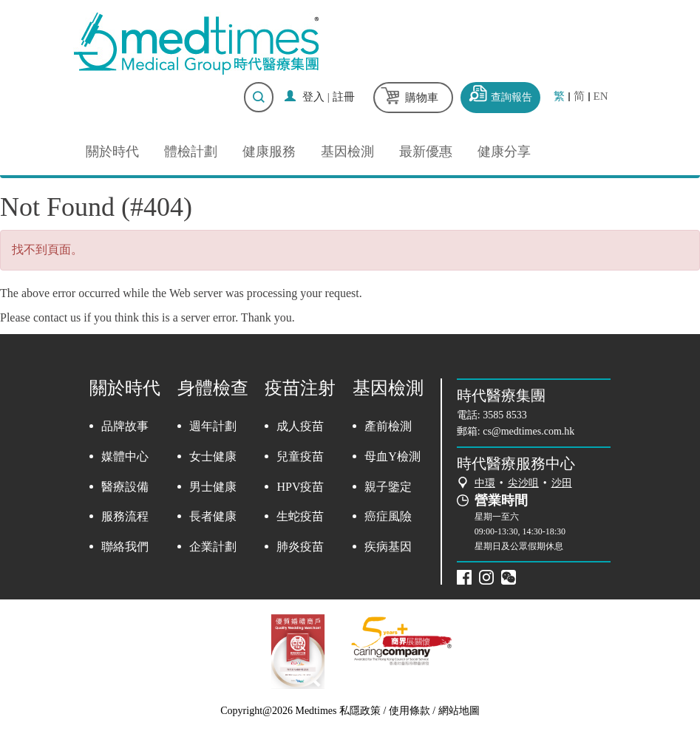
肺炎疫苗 (300, 547)
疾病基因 (388, 547)
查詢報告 (512, 97)
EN (601, 96)
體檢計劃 (191, 152)
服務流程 (125, 516)
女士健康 (213, 456)
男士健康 (213, 487)
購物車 (422, 98)
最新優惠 (426, 152)
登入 (313, 97)
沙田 (562, 483)
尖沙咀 (523, 483)
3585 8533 (505, 415)
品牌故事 (125, 426)
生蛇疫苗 (300, 516)
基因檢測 (347, 152)
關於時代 (112, 152)
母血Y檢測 (393, 456)
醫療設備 (125, 487)
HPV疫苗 (300, 487)
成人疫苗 (300, 426)
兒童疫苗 (300, 456)
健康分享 (504, 152)
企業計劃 (213, 547)
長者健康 (213, 516)
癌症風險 (388, 516)
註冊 (344, 97)
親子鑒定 (388, 487)
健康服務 (269, 152)
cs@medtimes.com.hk (529, 431)
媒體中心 (125, 456)
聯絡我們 (125, 547)
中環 (485, 483)
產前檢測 (388, 426)
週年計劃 (213, 426)
